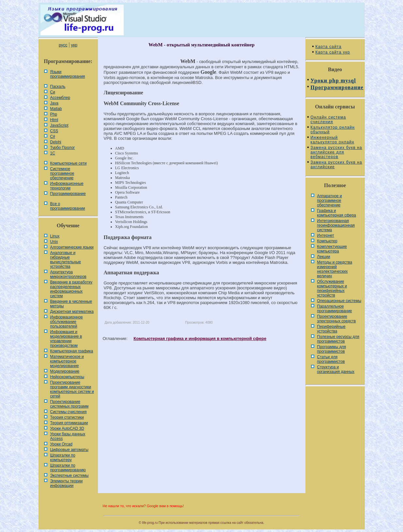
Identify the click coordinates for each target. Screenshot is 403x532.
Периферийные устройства (331, 329)
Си (53, 92)
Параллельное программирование (335, 309)
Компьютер (327, 241)
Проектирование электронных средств (337, 319)
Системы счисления (69, 412)
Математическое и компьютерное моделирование (67, 361)
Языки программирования (68, 74)
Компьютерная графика (72, 351)
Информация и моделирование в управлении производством (66, 339)
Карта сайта (329, 47)
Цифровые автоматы (69, 450)
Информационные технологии (67, 186)
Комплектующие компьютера (332, 249)
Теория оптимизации (69, 423)
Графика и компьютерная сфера (337, 213)
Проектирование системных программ (70, 404)
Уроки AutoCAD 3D (67, 428)
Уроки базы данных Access (68, 436)
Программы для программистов (332, 349)
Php (54, 114)
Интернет (326, 235)
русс (63, 45)
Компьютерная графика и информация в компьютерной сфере (200, 339)
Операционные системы (339, 301)
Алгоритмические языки (72, 247)
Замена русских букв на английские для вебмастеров (336, 152)
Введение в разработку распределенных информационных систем (71, 289)
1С (53, 153)
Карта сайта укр (333, 52)
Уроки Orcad (61, 444)
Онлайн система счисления (328, 120)
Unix (54, 242)
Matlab (56, 109)
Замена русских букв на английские (336, 165)
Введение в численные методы (71, 304)
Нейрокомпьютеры (67, 377)
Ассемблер (60, 98)
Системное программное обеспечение (62, 173)
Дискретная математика (72, 312)
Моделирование (65, 371)
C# (53, 137)
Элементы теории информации (67, 483)
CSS (54, 131)
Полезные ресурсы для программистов (338, 339)
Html (54, 120)
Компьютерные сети (69, 163)
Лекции (324, 257)
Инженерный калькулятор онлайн (333, 140)
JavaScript (59, 125)
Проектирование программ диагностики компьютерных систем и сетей (72, 389)
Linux (55, 236)
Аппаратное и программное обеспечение (330, 201)
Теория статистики (67, 417)
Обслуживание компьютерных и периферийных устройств (332, 288)
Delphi (56, 142)
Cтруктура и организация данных (336, 369)
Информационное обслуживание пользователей (67, 322)
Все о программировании (68, 206)
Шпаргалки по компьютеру (63, 458)
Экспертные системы (70, 476)
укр (74, 45)
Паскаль (58, 87)
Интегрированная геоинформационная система (336, 225)
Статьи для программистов (331, 359)
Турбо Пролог (63, 148)
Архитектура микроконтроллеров (68, 274)
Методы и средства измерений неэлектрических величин (335, 269)
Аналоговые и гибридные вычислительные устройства (66, 260)
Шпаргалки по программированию (68, 468)
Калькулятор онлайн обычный (333, 130)
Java (54, 103)
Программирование (68, 194)
